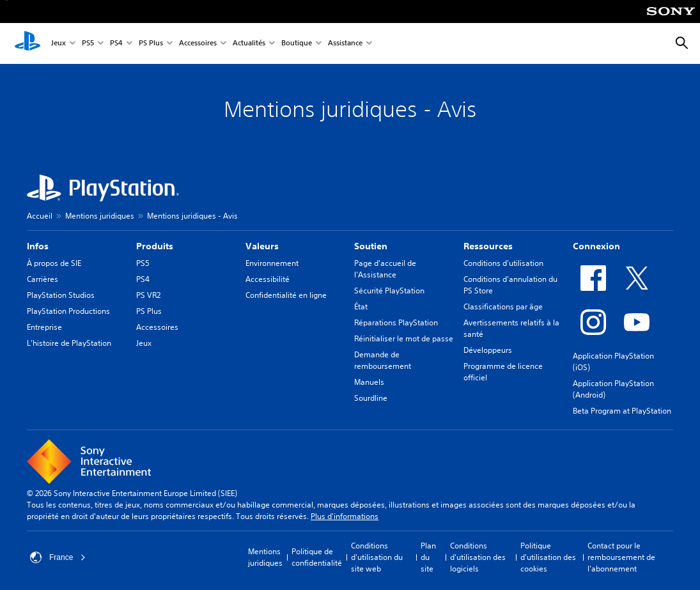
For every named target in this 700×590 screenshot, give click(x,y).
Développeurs (488, 350)
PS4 (116, 44)
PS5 (88, 44)
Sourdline (371, 398)
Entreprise (44, 327)
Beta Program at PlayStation (622, 411)
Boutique (297, 44)
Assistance (345, 44)
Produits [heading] (155, 246)
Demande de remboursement (383, 360)
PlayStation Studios (61, 295)
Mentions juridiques (100, 216)
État (361, 307)
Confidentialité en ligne (286, 295)
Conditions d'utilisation (503, 263)
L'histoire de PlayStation (69, 343)
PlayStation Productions (68, 311)
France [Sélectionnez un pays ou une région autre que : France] (58, 557)
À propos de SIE (54, 263)
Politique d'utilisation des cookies (548, 557)
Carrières (43, 279)
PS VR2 (148, 295)
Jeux (58, 44)
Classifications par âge (503, 307)
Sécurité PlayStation (389, 291)
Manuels (369, 382)
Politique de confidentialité (317, 557)
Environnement (272, 263)
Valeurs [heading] (262, 246)
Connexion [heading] (596, 246)
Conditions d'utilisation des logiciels (478, 557)
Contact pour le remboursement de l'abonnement (621, 557)
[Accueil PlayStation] (27, 43)
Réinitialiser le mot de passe (404, 338)
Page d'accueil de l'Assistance (385, 269)
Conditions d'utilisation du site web (377, 557)
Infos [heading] (38, 246)
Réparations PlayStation (396, 322)
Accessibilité (268, 279)
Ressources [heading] (488, 246)
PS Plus (151, 44)
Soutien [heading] (371, 246)
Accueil (40, 216)
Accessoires (198, 44)
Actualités (249, 44)
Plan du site (428, 557)
